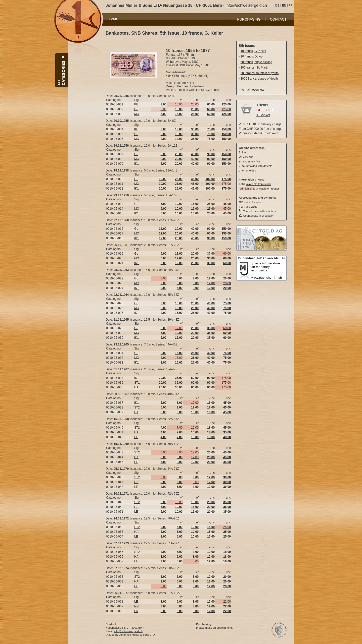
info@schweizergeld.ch (246, 5)
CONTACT (278, 19)
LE (136, 437)
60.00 (227, 254)
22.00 (227, 602)
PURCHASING (249, 19)
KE (136, 104)
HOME (113, 19)
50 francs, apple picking (256, 62)
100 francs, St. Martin (255, 68)
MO (137, 114)
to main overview (253, 90)
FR (291, 6)
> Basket (263, 115)
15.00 (179, 104)
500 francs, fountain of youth (260, 73)
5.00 (164, 452)
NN (136, 606)
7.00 (180, 428)
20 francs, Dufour (252, 56)
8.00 (180, 452)
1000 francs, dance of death (259, 79)
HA (136, 387)
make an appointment (219, 628)
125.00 (226, 109)
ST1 (137, 383)
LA (136, 611)
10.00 (195, 428)
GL (136, 109)
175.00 (226, 184)
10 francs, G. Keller (254, 51)
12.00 (179, 328)
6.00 (164, 109)
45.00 (227, 209)
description (258, 148)
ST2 (137, 407)
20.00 (227, 283)
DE (277, 6)
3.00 (164, 278)
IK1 (137, 164)
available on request (268, 189)
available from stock (259, 184)
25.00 (195, 104)
